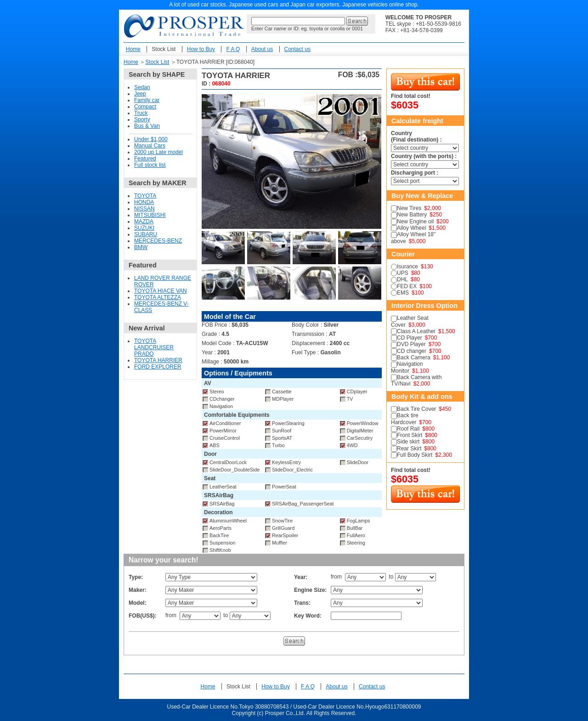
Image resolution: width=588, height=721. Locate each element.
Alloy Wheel (411, 228)
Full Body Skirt (415, 455)
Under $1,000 (151, 139)
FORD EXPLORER (158, 367)
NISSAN (144, 209)
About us (262, 49)
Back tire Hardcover (405, 419)
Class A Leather (416, 331)
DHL (402, 279)
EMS (403, 293)
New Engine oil (415, 221)
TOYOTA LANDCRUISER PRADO (154, 347)
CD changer (412, 351)
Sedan (142, 87)
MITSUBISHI (150, 215)
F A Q (233, 49)
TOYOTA (145, 196)
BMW (141, 247)
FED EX (407, 286)
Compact (145, 107)
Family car (147, 100)
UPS (403, 273)
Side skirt (408, 442)
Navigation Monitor (407, 367)
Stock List (164, 49)
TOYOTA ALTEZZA (158, 297)
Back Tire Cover (416, 409)
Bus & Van (147, 126)
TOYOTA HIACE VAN (161, 291)
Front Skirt (410, 435)
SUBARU (146, 234)
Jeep (140, 94)
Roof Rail (408, 429)
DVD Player (411, 344)
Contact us (297, 49)
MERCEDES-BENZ (158, 241)
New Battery (412, 215)
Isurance (407, 267)
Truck (141, 113)
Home (133, 49)
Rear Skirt (409, 448)
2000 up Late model (158, 152)
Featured (145, 159)
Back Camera (414, 358)
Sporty (142, 119)
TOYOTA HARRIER (158, 360)
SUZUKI (144, 228)
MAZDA (144, 221)
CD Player (410, 338)
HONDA (144, 202)
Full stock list (150, 165)
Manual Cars (150, 146)
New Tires (409, 208)
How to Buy (201, 49)
